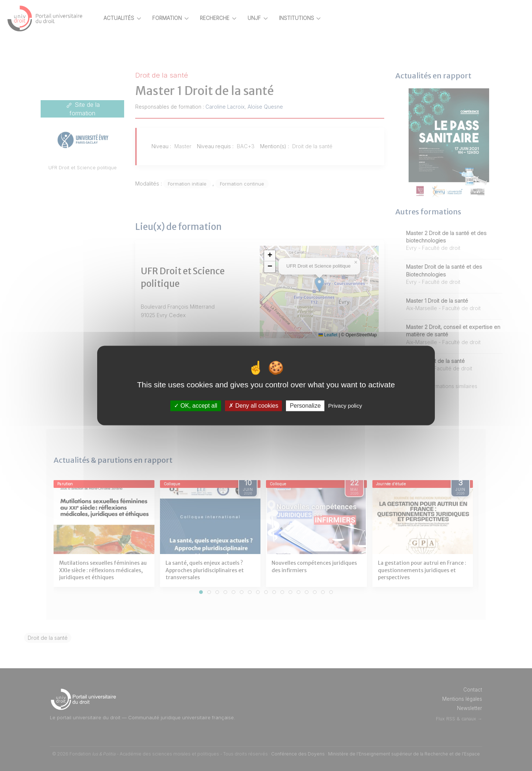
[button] (283, 256)
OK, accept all (196, 406)
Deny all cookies (253, 406)
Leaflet (334, 335)
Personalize (305, 406)
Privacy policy (345, 406)
